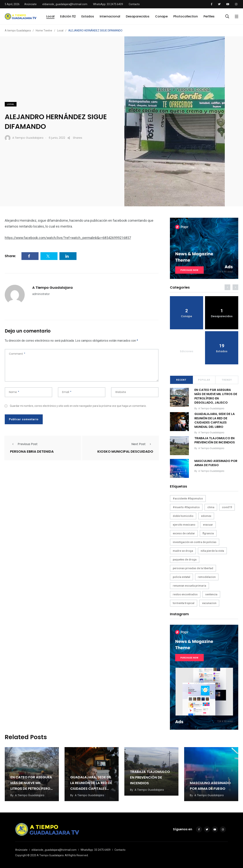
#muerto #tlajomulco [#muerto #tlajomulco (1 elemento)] (186, 507)
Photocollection (186, 16)
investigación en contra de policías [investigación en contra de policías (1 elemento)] (195, 542)
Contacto (134, 4)
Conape (161, 16)
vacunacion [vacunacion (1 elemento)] (209, 603)
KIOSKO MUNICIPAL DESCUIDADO (125, 452)
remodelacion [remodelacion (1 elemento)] (207, 577)
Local (50, 16)
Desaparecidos (138, 16)
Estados (88, 16)
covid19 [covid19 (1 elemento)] (227, 507)
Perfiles (209, 16)
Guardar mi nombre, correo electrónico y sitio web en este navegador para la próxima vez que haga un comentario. (78, 406)
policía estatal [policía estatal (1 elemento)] (181, 577)
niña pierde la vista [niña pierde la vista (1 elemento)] (212, 551)
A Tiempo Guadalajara (52, 288)
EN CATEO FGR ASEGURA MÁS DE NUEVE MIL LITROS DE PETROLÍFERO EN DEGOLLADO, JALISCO (216, 396)
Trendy (227, 380)
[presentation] (227, 287)
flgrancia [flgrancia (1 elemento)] (208, 533)
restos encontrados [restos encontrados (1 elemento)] (185, 594)
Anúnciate (30, 4)
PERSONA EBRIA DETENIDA (32, 452)
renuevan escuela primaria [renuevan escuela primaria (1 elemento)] (189, 586)
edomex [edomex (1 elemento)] (206, 516)
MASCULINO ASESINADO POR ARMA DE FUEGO (216, 463)
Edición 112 (68, 16)
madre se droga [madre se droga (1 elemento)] (183, 551)
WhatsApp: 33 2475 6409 (108, 4)
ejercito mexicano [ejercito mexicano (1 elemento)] (184, 525)
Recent (181, 380)
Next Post (142, 444)
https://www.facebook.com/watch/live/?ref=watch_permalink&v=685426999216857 (69, 238)
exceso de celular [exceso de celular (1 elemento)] (184, 533)
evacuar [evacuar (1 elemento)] (208, 525)
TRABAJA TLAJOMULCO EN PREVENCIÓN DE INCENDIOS (215, 440)
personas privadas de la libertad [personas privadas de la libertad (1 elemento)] (193, 568)
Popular (204, 380)
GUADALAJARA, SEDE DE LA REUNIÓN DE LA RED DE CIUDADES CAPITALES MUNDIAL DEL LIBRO (215, 420)
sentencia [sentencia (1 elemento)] (211, 594)
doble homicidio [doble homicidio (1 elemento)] (183, 516)
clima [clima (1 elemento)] (211, 507)
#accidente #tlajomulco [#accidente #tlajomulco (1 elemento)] (188, 499)
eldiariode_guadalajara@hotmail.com (65, 4)
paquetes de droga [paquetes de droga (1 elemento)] (185, 560)
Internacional (110, 16)
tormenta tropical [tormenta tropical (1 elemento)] (184, 603)
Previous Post (24, 444)
